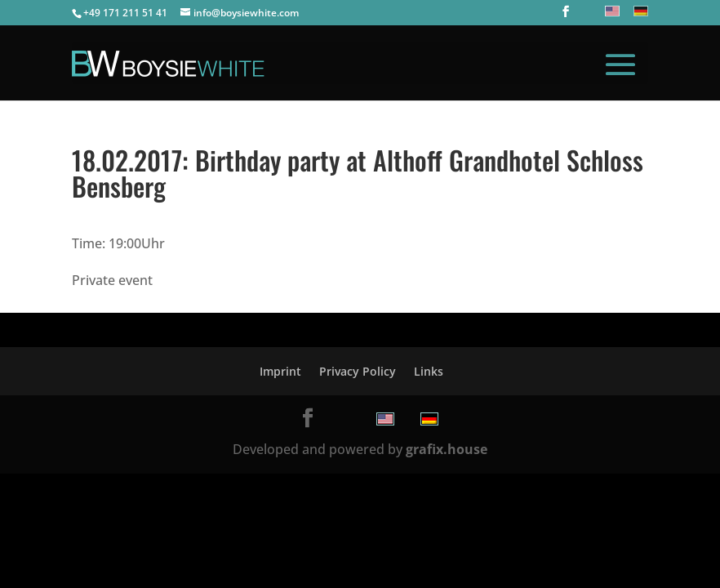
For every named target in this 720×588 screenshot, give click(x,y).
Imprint (280, 371)
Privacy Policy (358, 371)
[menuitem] (610, 11)
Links (429, 371)
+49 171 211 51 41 (125, 13)
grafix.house (447, 449)
